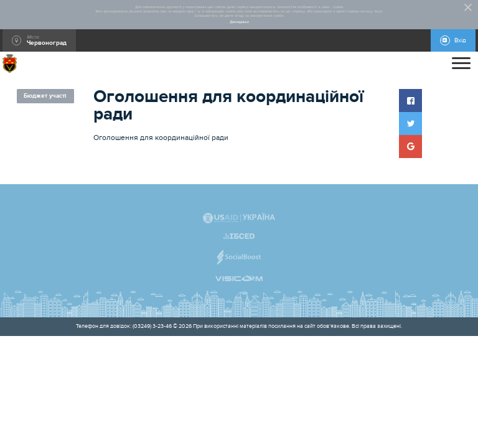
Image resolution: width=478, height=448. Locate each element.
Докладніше (239, 22)
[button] (410, 100)
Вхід (460, 40)
